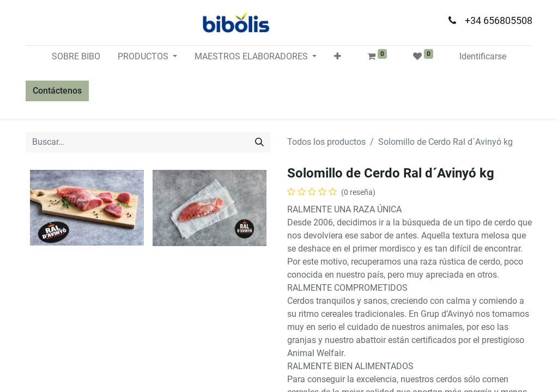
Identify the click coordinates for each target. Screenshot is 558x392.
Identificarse (483, 56)
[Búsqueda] (259, 142)
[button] (338, 57)
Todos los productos (326, 142)
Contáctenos (57, 91)
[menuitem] (76, 57)
